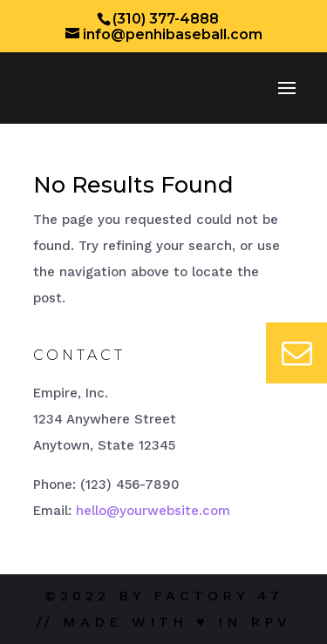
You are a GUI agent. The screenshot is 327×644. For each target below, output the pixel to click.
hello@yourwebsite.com (153, 511)
